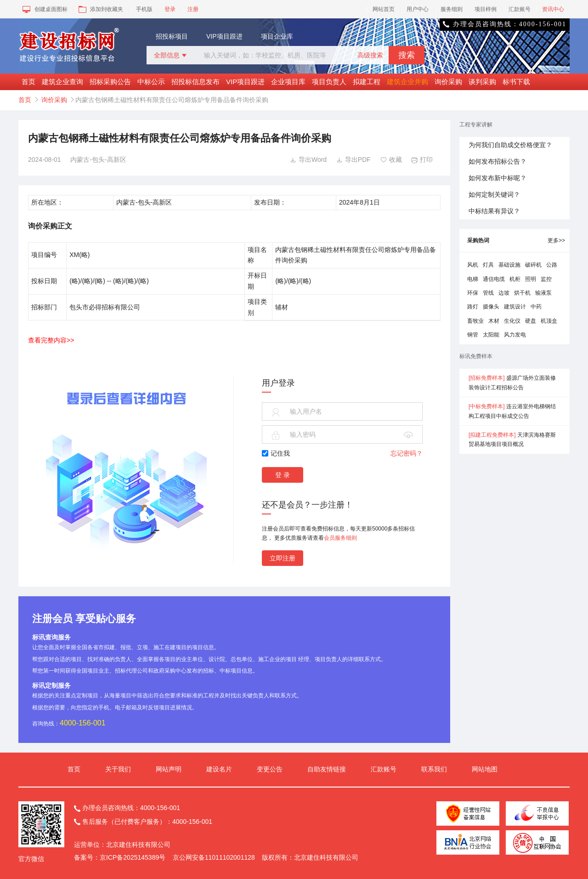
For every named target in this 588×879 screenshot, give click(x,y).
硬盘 (531, 321)
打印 (422, 160)
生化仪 (512, 321)
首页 (28, 82)
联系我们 (434, 769)
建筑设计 (515, 307)
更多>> (556, 240)
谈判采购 (482, 82)
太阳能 (491, 335)
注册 (193, 9)
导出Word (308, 160)
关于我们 (118, 769)
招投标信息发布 (195, 82)
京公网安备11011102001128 (214, 857)
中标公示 (151, 82)
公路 (552, 265)
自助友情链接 (327, 769)
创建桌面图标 (44, 9)
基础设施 (509, 265)
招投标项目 (172, 36)
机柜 (515, 279)
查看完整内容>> (51, 340)
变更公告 (270, 769)
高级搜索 (370, 55)
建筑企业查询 (62, 82)
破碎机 (533, 265)
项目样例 (486, 9)
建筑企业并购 (407, 82)
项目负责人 (329, 82)
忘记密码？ (407, 453)
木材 (494, 321)
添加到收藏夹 (100, 9)
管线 (488, 293)
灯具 (488, 265)
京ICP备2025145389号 (133, 857)
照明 (531, 279)
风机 (473, 265)
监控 (546, 279)
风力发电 (515, 335)
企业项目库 (288, 82)
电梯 (473, 279)
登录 (170, 9)
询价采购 (448, 82)
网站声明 (169, 769)
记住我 (276, 453)
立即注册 (283, 558)
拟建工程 (367, 82)
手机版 (144, 9)
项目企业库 (277, 36)
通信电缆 (494, 279)
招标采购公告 (110, 82)
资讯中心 (553, 9)
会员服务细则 (340, 538)
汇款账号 (520, 9)
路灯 (473, 307)
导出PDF (353, 160)
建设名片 (219, 769)
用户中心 (418, 9)
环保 (473, 293)
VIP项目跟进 (224, 36)
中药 (536, 307)
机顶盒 (549, 321)
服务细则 (452, 9)
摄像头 (491, 307)
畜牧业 (475, 321)
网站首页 (384, 9)
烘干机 (522, 293)
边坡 (504, 293)
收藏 (391, 160)
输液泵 (543, 293)
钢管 (473, 335)
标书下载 (516, 82)
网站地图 (485, 769)
